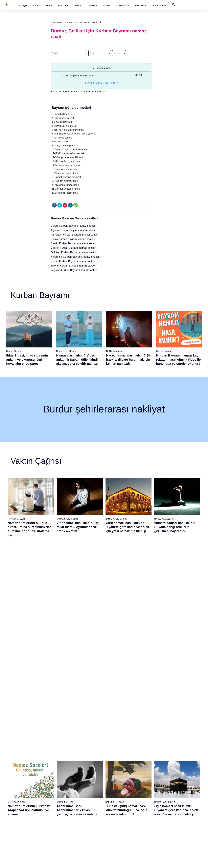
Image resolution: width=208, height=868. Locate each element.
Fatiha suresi (82, 775)
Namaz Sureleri (14, 351)
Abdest (37, 6)
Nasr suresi (81, 805)
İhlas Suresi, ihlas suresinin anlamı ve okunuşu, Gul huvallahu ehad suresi (27, 360)
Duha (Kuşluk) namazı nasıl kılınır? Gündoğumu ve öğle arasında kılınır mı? (126, 596)
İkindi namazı (111, 785)
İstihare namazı (142, 785)
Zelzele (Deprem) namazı (146, 840)
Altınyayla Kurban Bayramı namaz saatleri (75, 235)
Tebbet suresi (82, 810)
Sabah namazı (112, 775)
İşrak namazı (141, 780)
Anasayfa (22, 6)
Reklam (168, 795)
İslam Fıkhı (140, 6)
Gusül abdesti (23, 780)
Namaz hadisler (24, 790)
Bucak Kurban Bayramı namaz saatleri (73, 239)
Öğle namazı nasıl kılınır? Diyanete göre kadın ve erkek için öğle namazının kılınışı (176, 596)
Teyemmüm (22, 785)
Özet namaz (52, 785)
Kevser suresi (82, 795)
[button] (22, 6)
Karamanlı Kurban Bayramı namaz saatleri (75, 257)
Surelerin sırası (24, 800)
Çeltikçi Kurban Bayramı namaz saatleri (74, 248)
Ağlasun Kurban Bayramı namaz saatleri (74, 230)
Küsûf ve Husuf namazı (145, 835)
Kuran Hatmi (159, 6)
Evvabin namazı (142, 805)
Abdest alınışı (23, 775)
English (168, 790)
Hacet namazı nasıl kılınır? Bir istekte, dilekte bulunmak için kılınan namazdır (129, 360)
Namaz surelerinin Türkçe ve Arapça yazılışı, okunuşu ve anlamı (29, 596)
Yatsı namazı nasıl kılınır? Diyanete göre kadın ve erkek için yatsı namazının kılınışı (127, 527)
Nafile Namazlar (114, 351)
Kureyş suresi (82, 785)
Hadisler (93, 6)
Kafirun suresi (82, 800)
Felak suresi (81, 820)
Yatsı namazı (111, 795)
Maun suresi (81, 790)
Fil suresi (80, 780)
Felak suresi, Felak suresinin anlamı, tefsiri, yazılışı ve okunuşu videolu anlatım (176, 665)
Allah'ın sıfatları (24, 805)
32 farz (20, 810)
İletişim (168, 800)
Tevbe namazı (141, 810)
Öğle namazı (111, 780)
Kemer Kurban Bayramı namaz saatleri (73, 261)
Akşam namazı (112, 790)
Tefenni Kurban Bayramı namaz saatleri (74, 266)
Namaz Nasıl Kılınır (67, 519)
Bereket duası (23, 815)
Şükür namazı (141, 775)
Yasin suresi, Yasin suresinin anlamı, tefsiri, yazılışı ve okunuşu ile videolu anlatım (78, 665)
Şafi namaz (51, 790)
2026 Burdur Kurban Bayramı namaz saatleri (76, 22)
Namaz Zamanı (183, 863)
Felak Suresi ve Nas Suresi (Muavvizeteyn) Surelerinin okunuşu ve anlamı (126, 665)
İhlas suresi (81, 815)
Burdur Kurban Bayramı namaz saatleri (73, 226)
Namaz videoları (54, 795)
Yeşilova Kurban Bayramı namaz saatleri (74, 270)
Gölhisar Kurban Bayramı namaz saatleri (74, 252)
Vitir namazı (111, 800)
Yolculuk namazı (142, 830)
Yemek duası (23, 820)
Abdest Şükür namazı (145, 820)
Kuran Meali (122, 6)
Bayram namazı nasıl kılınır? (101, 83)
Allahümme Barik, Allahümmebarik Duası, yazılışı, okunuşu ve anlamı (77, 596)
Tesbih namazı (141, 790)
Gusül (49, 6)
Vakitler (107, 6)
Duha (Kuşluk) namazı (145, 800)
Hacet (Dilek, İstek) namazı (147, 815)
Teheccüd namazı (143, 795)
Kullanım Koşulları (142, 863)
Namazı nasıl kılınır (66, 351)
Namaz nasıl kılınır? (55, 775)
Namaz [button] (79, 6)
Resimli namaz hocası (56, 780)
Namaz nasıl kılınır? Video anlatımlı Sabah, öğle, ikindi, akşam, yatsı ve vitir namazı (77, 360)
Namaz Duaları (65, 588)
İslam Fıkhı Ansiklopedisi (176, 785)
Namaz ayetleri (24, 795)
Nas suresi (81, 825)
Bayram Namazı (164, 351)
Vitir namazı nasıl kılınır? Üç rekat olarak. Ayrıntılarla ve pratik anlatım (78, 527)
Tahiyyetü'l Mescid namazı (147, 825)
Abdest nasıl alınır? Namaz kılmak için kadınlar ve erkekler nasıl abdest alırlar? (29, 665)
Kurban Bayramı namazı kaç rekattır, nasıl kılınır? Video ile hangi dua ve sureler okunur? (178, 360)
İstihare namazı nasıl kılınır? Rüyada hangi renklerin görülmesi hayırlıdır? (175, 527)
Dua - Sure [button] (64, 6)
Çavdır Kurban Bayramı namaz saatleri (73, 243)
